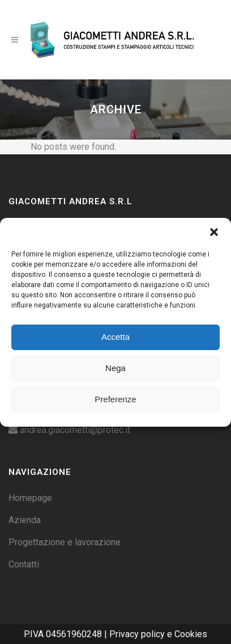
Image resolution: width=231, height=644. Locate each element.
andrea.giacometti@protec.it (75, 430)
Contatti (24, 564)
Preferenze (115, 399)
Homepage (30, 498)
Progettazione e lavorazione (65, 542)
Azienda (25, 520)
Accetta (115, 337)
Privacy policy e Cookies (158, 634)
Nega (115, 368)
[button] (214, 232)
